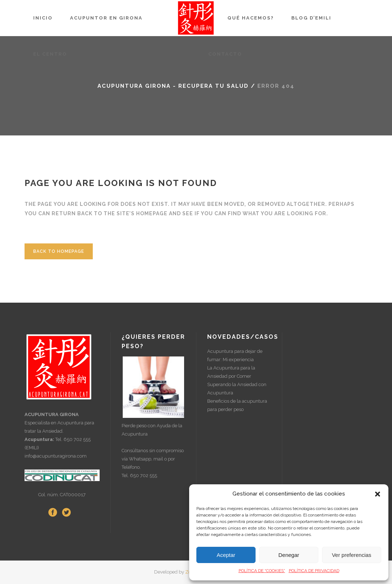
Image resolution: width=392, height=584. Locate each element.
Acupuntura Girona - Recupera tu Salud (173, 86)
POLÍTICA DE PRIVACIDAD (314, 571)
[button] (378, 494)
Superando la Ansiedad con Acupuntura (237, 389)
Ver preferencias (351, 555)
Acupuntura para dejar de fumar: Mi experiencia (235, 355)
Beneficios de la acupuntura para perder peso (237, 405)
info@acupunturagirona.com (56, 456)
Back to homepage (59, 251)
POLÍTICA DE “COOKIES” (262, 571)
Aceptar (226, 555)
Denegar (289, 555)
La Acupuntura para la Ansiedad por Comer (231, 372)
